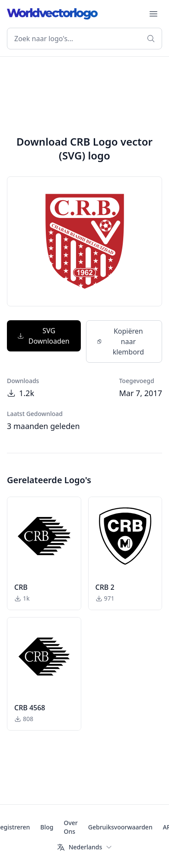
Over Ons (70, 827)
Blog (47, 827)
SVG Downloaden (43, 336)
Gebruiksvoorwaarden (120, 827)
